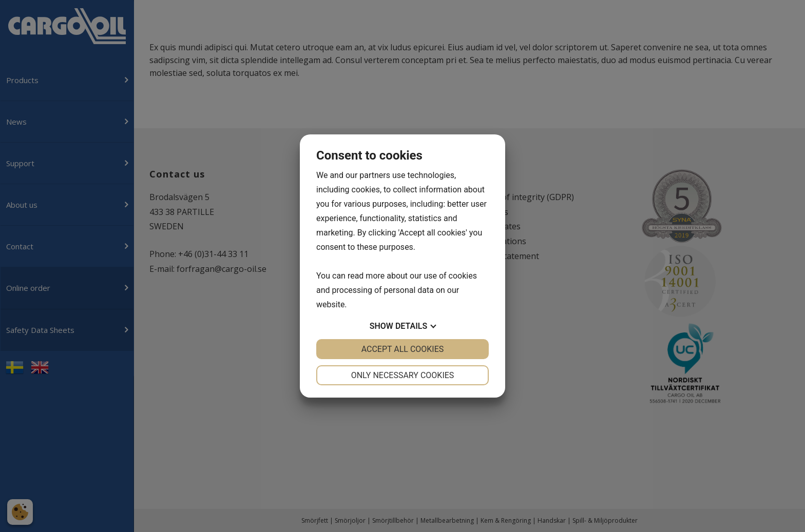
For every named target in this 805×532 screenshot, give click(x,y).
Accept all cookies (403, 349)
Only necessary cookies (403, 375)
